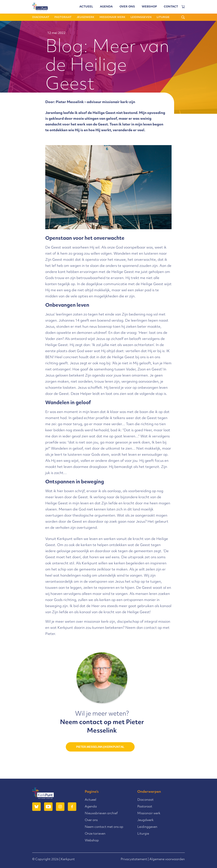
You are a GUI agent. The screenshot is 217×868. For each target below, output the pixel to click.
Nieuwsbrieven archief (101, 813)
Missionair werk (112, 17)
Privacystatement (134, 859)
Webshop (149, 7)
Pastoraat (63, 17)
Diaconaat (41, 17)
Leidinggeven (141, 17)
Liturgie (163, 17)
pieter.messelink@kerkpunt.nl (100, 747)
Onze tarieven (95, 834)
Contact (171, 7)
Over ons (127, 7)
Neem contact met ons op (104, 827)
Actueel (86, 7)
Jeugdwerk (86, 17)
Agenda (106, 7)
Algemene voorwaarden (167, 859)
